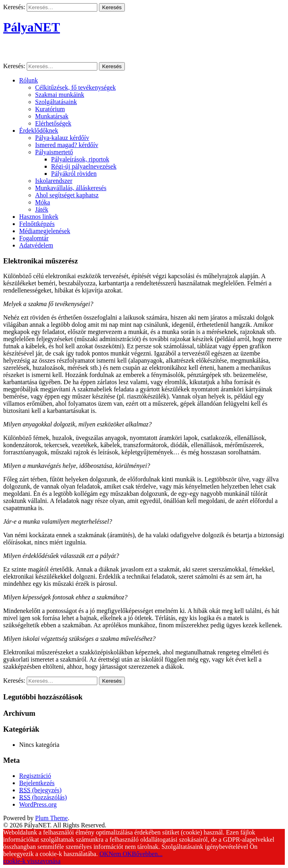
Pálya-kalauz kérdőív (62, 138)
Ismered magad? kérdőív (67, 145)
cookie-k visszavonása (32, 861)
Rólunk (29, 80)
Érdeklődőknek (39, 131)
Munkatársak (52, 116)
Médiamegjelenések (45, 231)
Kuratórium (50, 109)
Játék (42, 209)
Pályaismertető (54, 152)
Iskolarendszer (54, 181)
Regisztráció (35, 776)
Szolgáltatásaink (56, 102)
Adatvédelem (36, 245)
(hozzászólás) (43, 797)
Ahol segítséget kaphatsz (67, 195)
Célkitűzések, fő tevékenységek (75, 87)
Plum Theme (51, 818)
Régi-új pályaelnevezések (84, 166)
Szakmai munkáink (60, 95)
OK (104, 854)
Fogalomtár (34, 238)
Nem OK (120, 854)
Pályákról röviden (74, 174)
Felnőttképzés (37, 224)
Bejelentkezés (37, 783)
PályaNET (32, 27)
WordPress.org (38, 804)
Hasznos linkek (39, 217)
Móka (42, 202)
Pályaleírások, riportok (80, 159)
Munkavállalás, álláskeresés (71, 188)
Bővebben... (147, 854)
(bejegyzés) (40, 790)
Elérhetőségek (53, 123)
